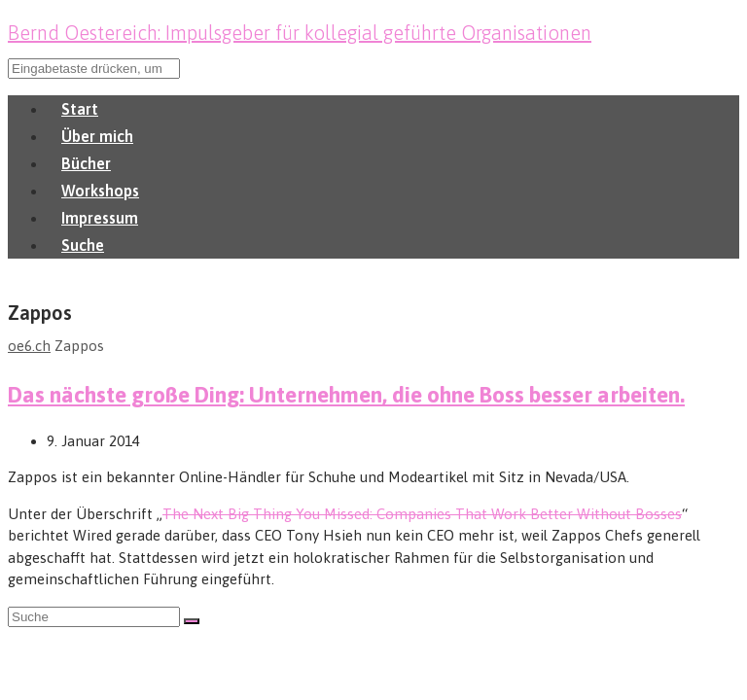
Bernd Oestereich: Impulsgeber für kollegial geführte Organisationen (300, 33)
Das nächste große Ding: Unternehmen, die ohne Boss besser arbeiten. (346, 395)
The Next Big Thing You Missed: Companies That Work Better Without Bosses (422, 514)
